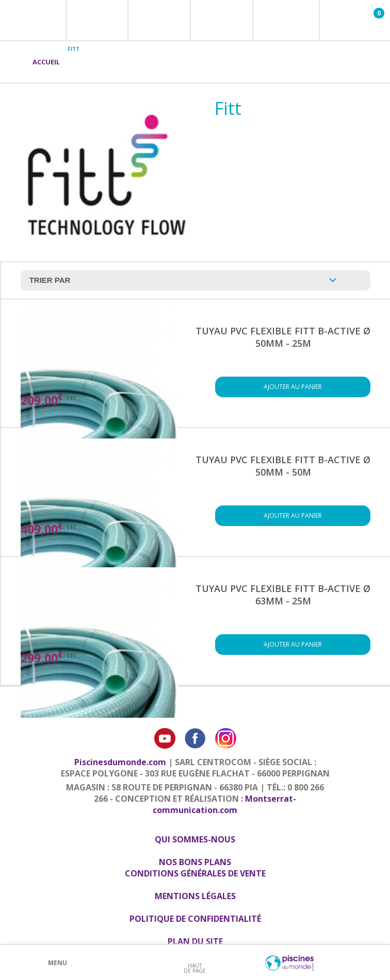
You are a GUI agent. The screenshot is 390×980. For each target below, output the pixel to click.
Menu (58, 963)
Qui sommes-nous (195, 839)
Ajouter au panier (293, 387)
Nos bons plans (195, 862)
